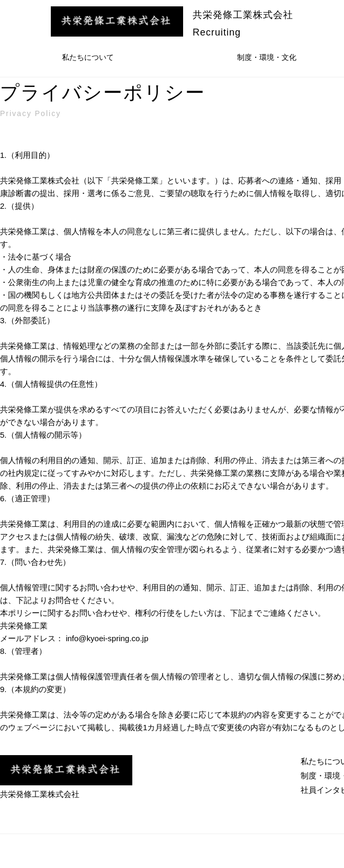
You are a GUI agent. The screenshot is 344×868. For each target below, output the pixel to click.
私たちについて (88, 57)
